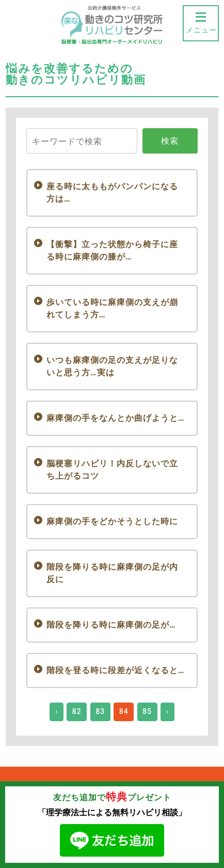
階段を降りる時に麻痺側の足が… (111, 625)
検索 (170, 141)
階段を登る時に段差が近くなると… (116, 670)
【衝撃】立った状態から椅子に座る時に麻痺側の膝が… (112, 250)
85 (147, 711)
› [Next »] (167, 711)
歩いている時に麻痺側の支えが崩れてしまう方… (112, 308)
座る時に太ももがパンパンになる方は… (112, 193)
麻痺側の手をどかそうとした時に (112, 521)
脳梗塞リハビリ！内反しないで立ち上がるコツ (112, 470)
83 (100, 711)
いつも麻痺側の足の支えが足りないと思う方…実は (112, 366)
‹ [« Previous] (57, 711)
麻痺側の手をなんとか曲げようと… (116, 418)
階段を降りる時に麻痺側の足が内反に (112, 573)
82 (77, 711)
